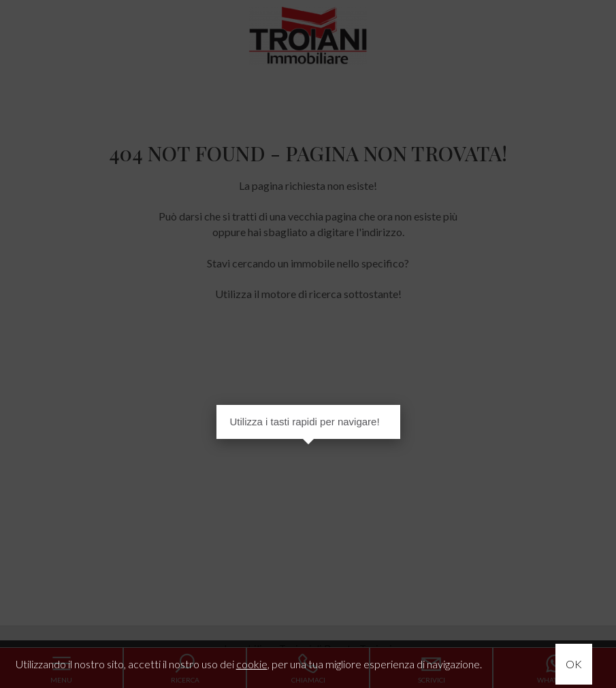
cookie (252, 664)
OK (574, 664)
